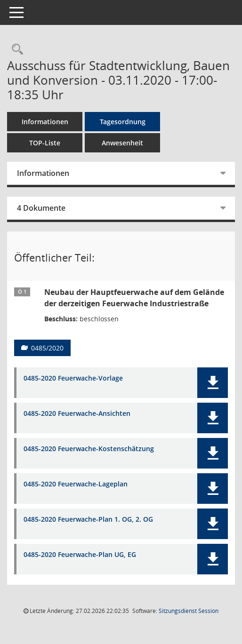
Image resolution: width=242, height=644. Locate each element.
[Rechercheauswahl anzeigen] (15, 50)
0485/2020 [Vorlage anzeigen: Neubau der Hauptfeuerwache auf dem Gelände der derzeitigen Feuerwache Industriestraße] (47, 348)
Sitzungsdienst (189, 611)
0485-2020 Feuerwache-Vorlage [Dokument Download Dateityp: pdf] (73, 378)
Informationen (45, 122)
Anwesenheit (122, 143)
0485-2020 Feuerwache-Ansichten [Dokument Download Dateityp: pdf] (77, 414)
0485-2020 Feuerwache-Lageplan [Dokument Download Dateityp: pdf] (76, 484)
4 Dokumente (41, 208)
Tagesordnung (123, 122)
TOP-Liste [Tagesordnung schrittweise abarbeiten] (45, 143)
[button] (213, 383)
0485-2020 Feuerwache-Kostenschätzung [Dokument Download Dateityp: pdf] (89, 449)
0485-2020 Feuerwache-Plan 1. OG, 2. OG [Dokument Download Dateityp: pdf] (88, 520)
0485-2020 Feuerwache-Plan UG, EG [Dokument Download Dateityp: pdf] (80, 555)
